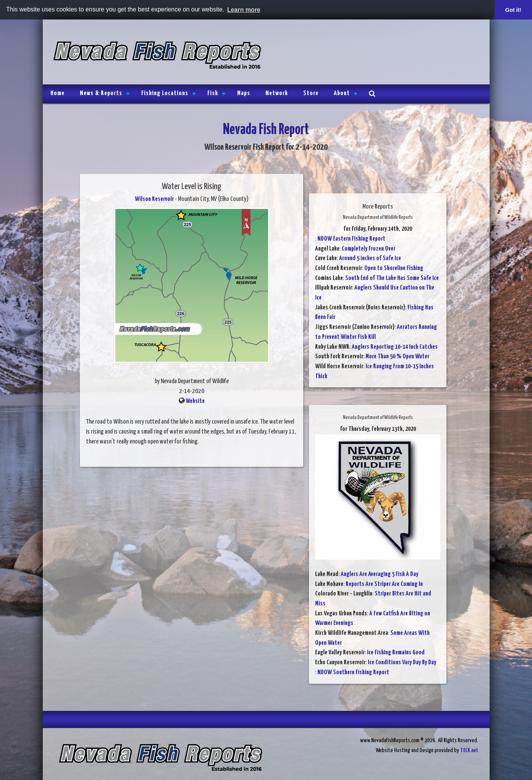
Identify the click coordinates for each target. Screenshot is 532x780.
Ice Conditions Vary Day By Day (402, 663)
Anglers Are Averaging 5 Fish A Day (379, 574)
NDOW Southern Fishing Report (353, 672)
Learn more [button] (244, 10)
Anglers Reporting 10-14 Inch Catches (395, 347)
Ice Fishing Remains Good (396, 653)
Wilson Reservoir (154, 199)
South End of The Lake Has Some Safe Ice (392, 278)
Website (195, 401)
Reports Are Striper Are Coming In (384, 584)
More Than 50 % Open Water (397, 357)
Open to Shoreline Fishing (394, 268)
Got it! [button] (513, 10)
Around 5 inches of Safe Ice (370, 258)
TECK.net (469, 750)
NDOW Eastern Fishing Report (351, 239)
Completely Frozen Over (369, 249)
